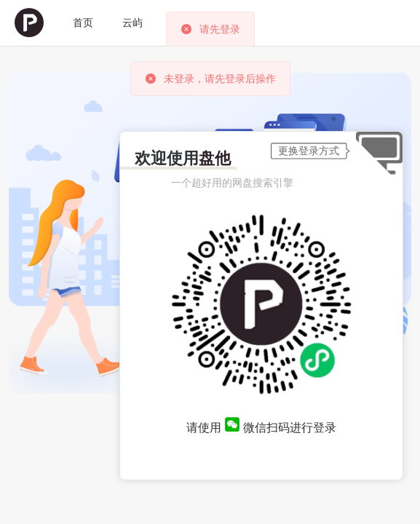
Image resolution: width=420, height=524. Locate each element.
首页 (83, 23)
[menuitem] (29, 23)
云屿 (132, 23)
